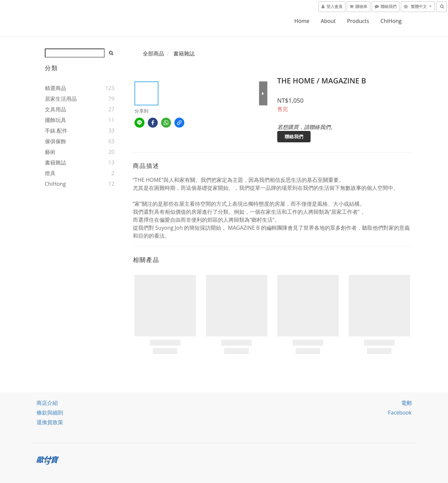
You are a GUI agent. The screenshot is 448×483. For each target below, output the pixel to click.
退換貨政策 (50, 422)
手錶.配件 (56, 131)
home (302, 21)
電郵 (406, 403)
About (328, 21)
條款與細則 (50, 413)
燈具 (50, 173)
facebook (400, 413)
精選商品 (55, 88)
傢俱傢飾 (55, 141)
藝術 (50, 152)
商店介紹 (47, 403)
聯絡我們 (294, 136)
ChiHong (391, 21)
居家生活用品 (61, 99)
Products (358, 21)
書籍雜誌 (55, 163)
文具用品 (55, 109)
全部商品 (153, 54)
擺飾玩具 (55, 120)
